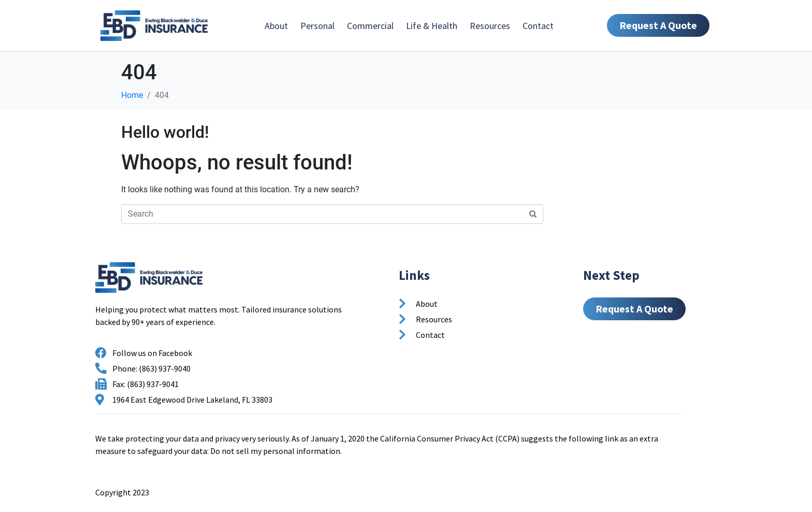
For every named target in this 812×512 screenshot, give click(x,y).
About (276, 26)
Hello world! (165, 132)
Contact (538, 26)
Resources (490, 26)
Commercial (370, 26)
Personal (317, 26)
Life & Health (432, 26)
